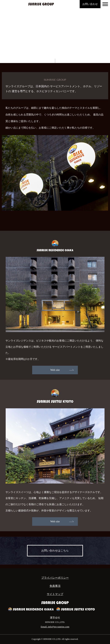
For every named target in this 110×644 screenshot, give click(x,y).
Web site (55, 370)
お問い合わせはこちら (55, 551)
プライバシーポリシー (55, 578)
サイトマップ (55, 594)
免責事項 (55, 586)
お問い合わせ (90, 4)
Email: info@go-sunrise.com (55, 627)
